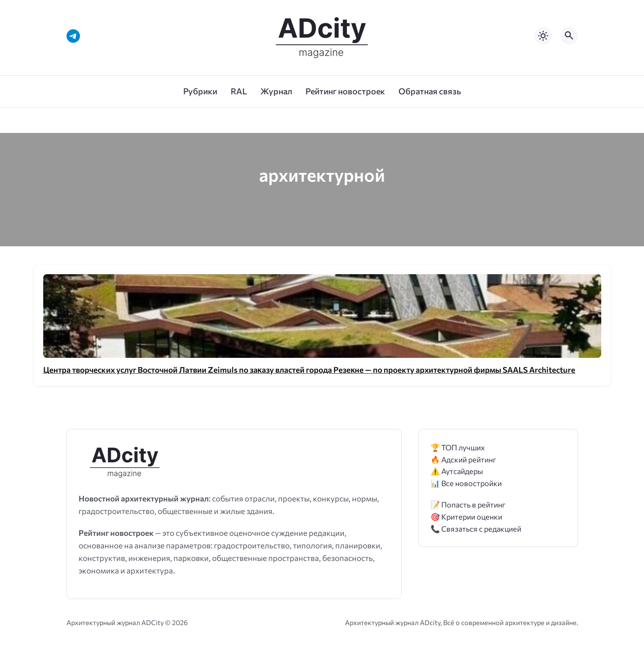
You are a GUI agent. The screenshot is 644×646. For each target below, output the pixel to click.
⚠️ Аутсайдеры (457, 471)
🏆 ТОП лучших (458, 447)
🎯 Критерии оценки (466, 517)
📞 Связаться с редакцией (476, 529)
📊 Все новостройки (466, 483)
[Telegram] (73, 36)
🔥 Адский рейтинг (463, 459)
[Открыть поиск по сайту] (569, 36)
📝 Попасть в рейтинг (468, 504)
